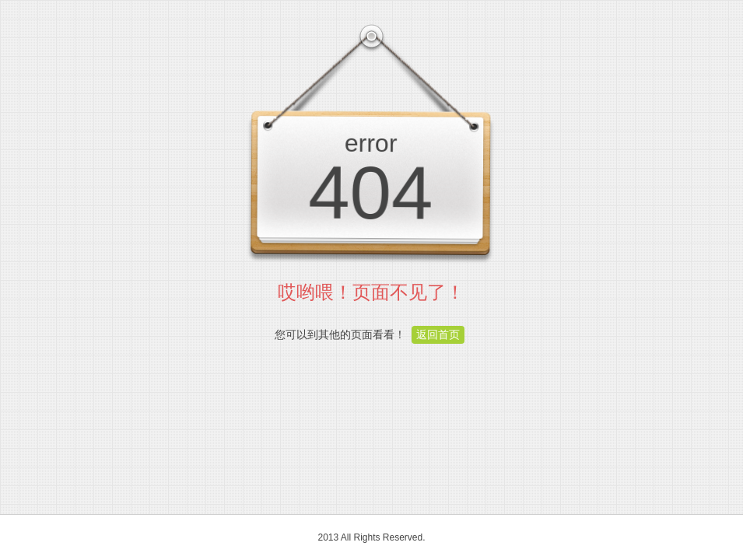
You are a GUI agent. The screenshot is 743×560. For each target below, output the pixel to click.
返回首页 (438, 334)
